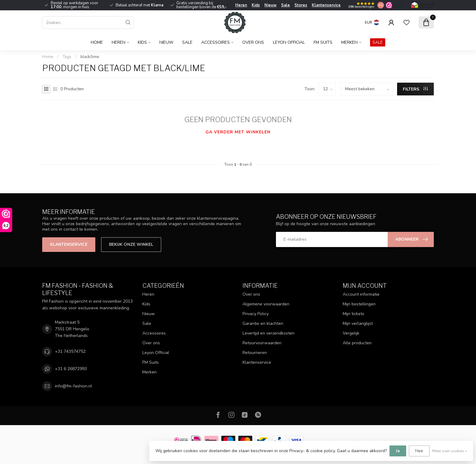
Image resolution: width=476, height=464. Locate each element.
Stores (301, 5)
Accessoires (216, 42)
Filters (415, 89)
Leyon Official (289, 42)
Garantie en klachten (263, 323)
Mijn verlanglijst (358, 323)
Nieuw (270, 5)
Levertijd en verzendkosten (269, 333)
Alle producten (357, 343)
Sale (286, 5)
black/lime (90, 57)
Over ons (253, 42)
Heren (241, 5)
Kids (256, 5)
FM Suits (323, 42)
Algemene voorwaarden (266, 304)
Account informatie (361, 294)
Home (97, 42)
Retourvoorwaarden (262, 343)
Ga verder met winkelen (238, 132)
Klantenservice (326, 5)
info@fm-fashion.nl (73, 386)
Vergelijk (351, 333)
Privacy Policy (256, 314)
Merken (349, 42)
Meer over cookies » (450, 451)
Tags (67, 57)
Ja (398, 451)
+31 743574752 (70, 351)
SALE (378, 42)
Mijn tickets (354, 314)
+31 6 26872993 (71, 369)
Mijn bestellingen (359, 304)
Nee (419, 451)
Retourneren (255, 353)
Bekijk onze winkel (131, 244)
